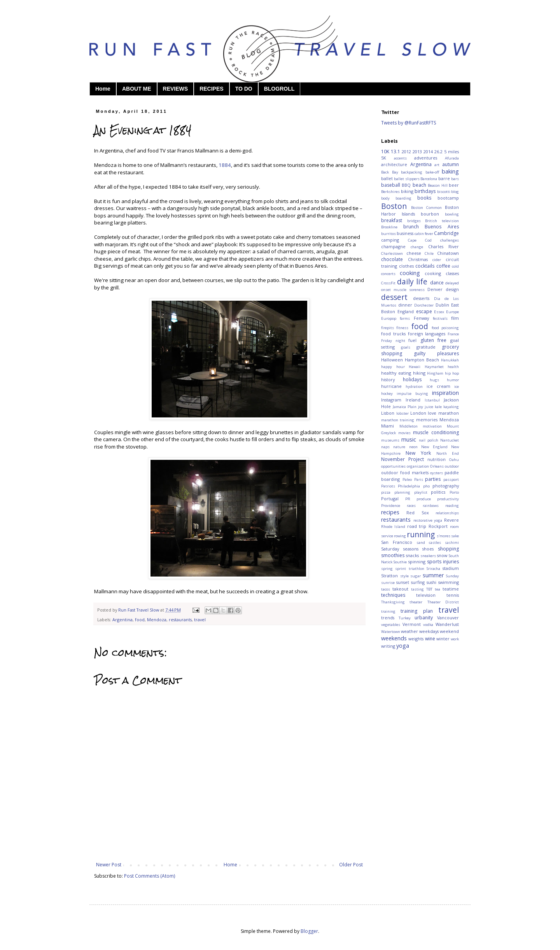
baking (450, 171)
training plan (416, 611)
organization (418, 466)
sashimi (452, 542)
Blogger (309, 931)
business (405, 233)
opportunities (393, 466)
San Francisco (397, 542)
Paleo (407, 479)
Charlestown (392, 253)
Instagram (391, 400)
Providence (391, 506)
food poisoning (445, 328)
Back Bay (390, 172)
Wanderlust (447, 624)
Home (103, 89)
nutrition (437, 459)
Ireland (413, 400)
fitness (402, 328)
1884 (225, 165)
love (432, 413)
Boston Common (426, 208)
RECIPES (211, 89)
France (453, 334)
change (417, 247)
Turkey (405, 618)
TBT (429, 589)
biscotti (444, 192)
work (455, 639)
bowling (452, 214)
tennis (453, 595)
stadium (451, 568)
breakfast (392, 220)
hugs (434, 380)
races (411, 506)
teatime (451, 589)
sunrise (388, 583)
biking (407, 191)
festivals (440, 318)
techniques (393, 595)
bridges (414, 221)
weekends (394, 638)
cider (437, 260)
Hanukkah (450, 360)
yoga (403, 646)
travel (200, 620)
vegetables (391, 625)
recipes (390, 512)
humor (453, 380)
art (437, 165)
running (421, 534)
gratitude (426, 347)
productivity (448, 499)
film (455, 318)
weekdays (429, 631)
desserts (421, 298)
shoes (428, 549)
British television (442, 221)
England (406, 311)
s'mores (444, 536)
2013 (417, 152)
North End (448, 453)
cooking (410, 273)
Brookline (389, 227)
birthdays (425, 191)
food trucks (393, 334)
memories (427, 420)
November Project (402, 459)
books (424, 198)
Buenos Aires (442, 227)
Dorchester (424, 305)
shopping (448, 549)
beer (454, 185)
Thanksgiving (393, 602)
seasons (411, 549)
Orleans (437, 466)
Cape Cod (420, 240)
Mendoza (157, 620)
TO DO (244, 89)
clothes (406, 266)
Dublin (442, 305)
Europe (452, 312)
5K (384, 158)
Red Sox (417, 513)
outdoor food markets (405, 472)
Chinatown (448, 253)
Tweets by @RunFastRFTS (409, 123)
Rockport (438, 526)
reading (452, 506)
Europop (389, 318)
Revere (451, 520)
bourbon (430, 214)
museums (390, 440)
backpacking (412, 172)
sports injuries (443, 562)
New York (418, 453)
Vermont (412, 624)
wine (430, 639)
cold (455, 266)
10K (385, 152)
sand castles (429, 542)
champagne (393, 246)
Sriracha (433, 569)
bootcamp (448, 198)
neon (413, 447)
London (418, 413)
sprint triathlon (409, 569)
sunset (403, 582)
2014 (428, 152)
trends (388, 618)
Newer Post (109, 865)
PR (408, 499)
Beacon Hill (437, 185)
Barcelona (429, 179)
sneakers (428, 556)
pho (426, 486)
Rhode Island (393, 527)
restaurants (180, 620)
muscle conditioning (436, 432)
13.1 (395, 152)
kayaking (451, 407)
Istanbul (432, 400)
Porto (454, 492)
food (140, 620)
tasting (417, 589)
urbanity (424, 618)
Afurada (452, 158)
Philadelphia (409, 486)
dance (437, 283)
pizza (386, 492)
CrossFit (388, 283)
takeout (400, 589)
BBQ (406, 185)
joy (421, 407)
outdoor (452, 466)
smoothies (393, 555)
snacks (412, 555)
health (453, 367)
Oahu (454, 460)
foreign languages (427, 334)
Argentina (122, 620)
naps (385, 447)
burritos (388, 234)
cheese (414, 253)
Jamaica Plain (405, 407)
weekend (449, 631)
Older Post (351, 865)
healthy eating (396, 373)
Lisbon (388, 413)
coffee (443, 266)
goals (406, 347)
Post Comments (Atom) (150, 876)
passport (451, 479)
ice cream (438, 386)
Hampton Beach (422, 360)
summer (433, 575)
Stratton (389, 576)
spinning (417, 562)
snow (442, 555)
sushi (431, 582)
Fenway (421, 318)
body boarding (396, 198)
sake (455, 536)
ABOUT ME (137, 89)
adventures (426, 158)
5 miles (451, 152)
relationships (447, 513)
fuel (412, 340)
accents (400, 158)
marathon (449, 413)
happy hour (393, 367)
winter (443, 639)
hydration (414, 386)
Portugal (390, 499)
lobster (402, 413)
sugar (416, 576)
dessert (394, 297)
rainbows (431, 506)
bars (455, 179)
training (388, 611)
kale (438, 407)
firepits (388, 328)
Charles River (444, 246)
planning (402, 492)
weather (409, 631)
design (452, 289)
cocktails (425, 266)
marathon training (398, 420)
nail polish (429, 440)
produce (424, 499)
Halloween (392, 360)
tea (437, 589)
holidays (412, 379)
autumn (451, 164)
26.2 (438, 152)
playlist (421, 492)
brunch (411, 227)
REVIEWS (176, 89)
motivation (432, 426)
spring (387, 569)
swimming (449, 582)
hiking (419, 373)
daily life (412, 281)
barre (444, 178)
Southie (400, 562)
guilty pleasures (436, 353)
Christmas (418, 259)
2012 (406, 152)
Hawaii (415, 367)
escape (424, 311)
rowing (400, 536)
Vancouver (448, 618)
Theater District (443, 602)
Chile (429, 253)
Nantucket (450, 440)
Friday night (393, 341)
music (409, 439)
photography (446, 486)
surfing (418, 582)
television (426, 595)
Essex (439, 312)
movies (404, 433)
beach (419, 185)
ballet (387, 178)
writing (388, 646)
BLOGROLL (279, 89)
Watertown (391, 632)
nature (399, 447)
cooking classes (442, 273)
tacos (386, 589)
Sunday (452, 576)
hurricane (391, 386)
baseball (391, 185)
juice (429, 407)
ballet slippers (407, 179)
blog (455, 192)
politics (438, 492)
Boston (394, 206)
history (388, 379)
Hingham (435, 373)
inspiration (445, 393)
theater (416, 602)
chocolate (392, 259)
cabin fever (424, 234)
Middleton (409, 426)
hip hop (452, 373)
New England (434, 447)
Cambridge (446, 233)
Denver (435, 289)
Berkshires (390, 192)
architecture (394, 164)
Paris (419, 479)
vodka (428, 625)
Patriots (388, 486)
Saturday (390, 549)
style (404, 576)
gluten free (434, 340)
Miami (388, 426)
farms (405, 318)
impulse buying (412, 393)
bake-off (432, 172)
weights (416, 639)
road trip (417, 526)
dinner (405, 305)
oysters (437, 473)
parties (433, 479)
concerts (388, 274)
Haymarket (434, 367)
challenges (450, 240)
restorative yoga (428, 520)
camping (390, 240)
